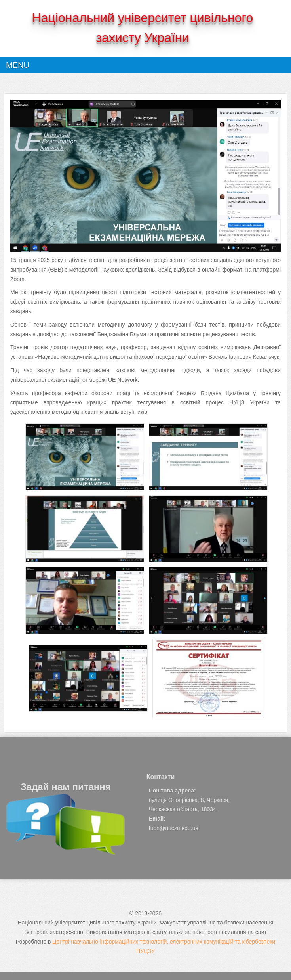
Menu (18, 65)
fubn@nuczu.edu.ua (174, 828)
